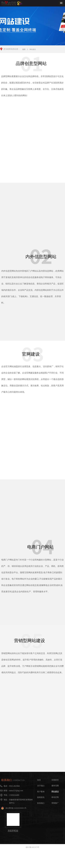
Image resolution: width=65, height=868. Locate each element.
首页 (24, 49)
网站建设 (33, 49)
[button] (61, 3)
